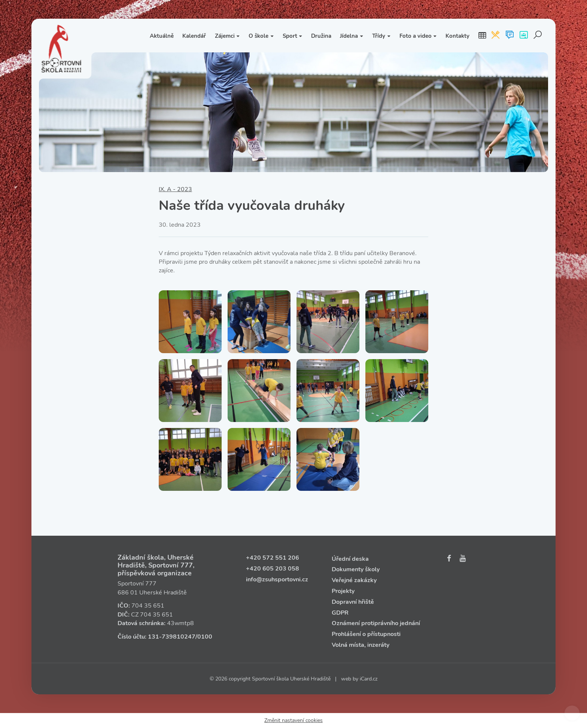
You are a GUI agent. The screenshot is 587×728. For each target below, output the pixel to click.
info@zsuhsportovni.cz (277, 579)
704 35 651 (148, 606)
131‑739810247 (172, 637)
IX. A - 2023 (175, 189)
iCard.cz (369, 679)
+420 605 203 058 (273, 569)
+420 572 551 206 (273, 558)
